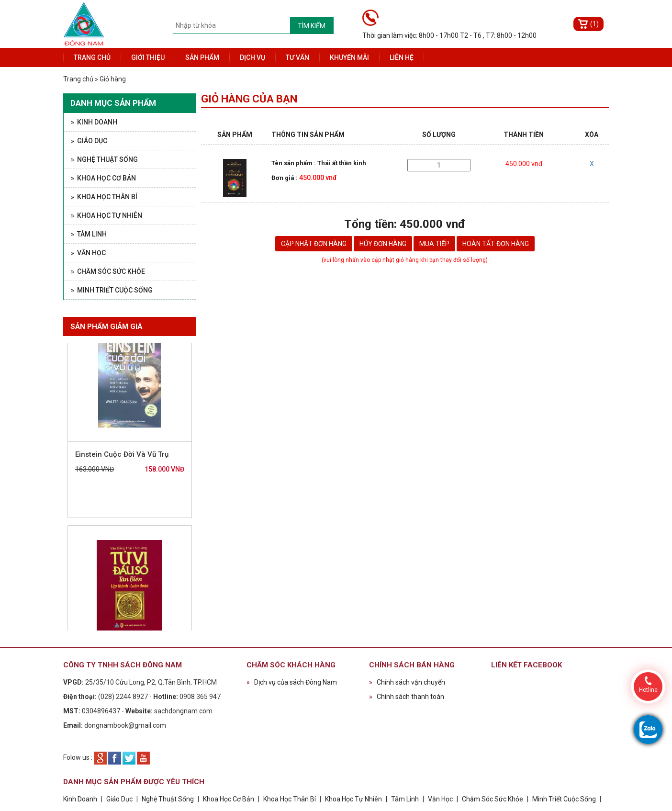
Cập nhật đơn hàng (314, 244)
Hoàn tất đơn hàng (496, 244)
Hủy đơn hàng (383, 244)
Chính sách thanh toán (407, 697)
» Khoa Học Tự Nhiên (106, 215)
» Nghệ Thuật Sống (104, 159)
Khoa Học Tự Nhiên (353, 799)
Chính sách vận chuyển (407, 682)
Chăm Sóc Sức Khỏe (493, 799)
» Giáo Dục (89, 141)
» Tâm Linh (89, 234)
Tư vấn (297, 57)
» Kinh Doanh (94, 122)
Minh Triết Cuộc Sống (564, 799)
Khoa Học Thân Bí (290, 799)
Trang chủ (92, 57)
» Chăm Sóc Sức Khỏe (108, 271)
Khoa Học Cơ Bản (229, 799)
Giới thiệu (148, 57)
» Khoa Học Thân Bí (104, 197)
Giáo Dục (119, 799)
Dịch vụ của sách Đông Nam (292, 682)
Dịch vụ (252, 57)
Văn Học (440, 799)
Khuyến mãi (349, 57)
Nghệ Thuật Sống (168, 799)
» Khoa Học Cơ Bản (103, 178)
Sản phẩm (202, 57)
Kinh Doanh (80, 799)
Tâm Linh (405, 799)
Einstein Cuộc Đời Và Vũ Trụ (122, 459)
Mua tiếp (434, 244)
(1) (594, 24)
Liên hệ (402, 57)
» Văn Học (88, 253)
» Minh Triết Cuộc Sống (112, 290)
